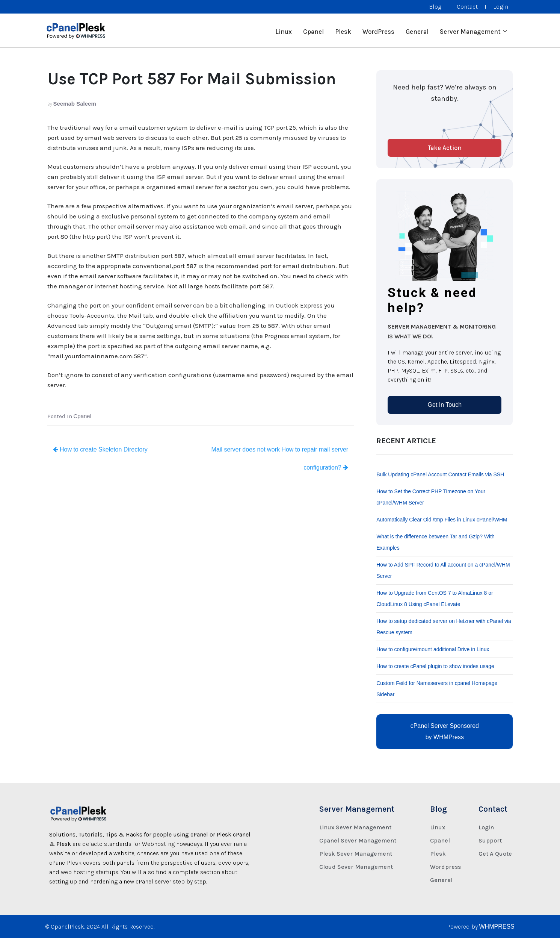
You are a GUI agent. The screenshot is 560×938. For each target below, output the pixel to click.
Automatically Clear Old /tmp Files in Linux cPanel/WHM (442, 520)
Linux (284, 30)
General (417, 30)
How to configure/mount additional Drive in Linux (433, 649)
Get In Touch (445, 405)
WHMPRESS (497, 927)
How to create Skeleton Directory (100, 449)
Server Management (473, 30)
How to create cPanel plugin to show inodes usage (435, 666)
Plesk (343, 30)
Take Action (445, 148)
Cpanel (313, 30)
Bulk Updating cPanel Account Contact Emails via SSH (440, 474)
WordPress (378, 30)
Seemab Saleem (75, 104)
